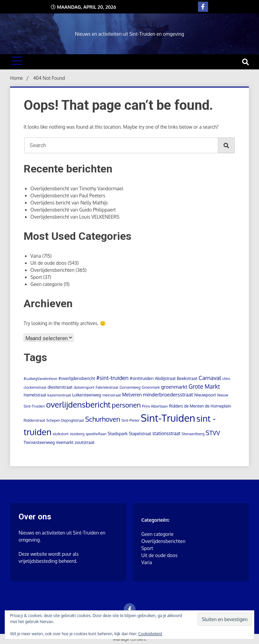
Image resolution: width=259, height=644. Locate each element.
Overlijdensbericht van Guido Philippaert (73, 210)
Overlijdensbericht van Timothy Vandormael (77, 188)
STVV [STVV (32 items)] (213, 433)
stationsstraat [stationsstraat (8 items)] (166, 433)
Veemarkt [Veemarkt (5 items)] (65, 442)
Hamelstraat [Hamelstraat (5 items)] (35, 395)
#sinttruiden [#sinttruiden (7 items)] (142, 378)
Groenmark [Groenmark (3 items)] (151, 387)
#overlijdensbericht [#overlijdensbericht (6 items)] (77, 378)
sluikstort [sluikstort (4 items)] (61, 434)
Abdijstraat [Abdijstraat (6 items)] (165, 378)
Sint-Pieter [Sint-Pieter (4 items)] (131, 420)
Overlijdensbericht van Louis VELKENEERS (75, 217)
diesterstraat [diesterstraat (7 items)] (60, 387)
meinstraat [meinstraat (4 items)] (111, 395)
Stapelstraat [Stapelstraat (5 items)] (140, 434)
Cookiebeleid (150, 634)
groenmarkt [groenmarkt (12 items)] (174, 387)
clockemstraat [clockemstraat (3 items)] (35, 387)
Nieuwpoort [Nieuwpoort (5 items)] (205, 395)
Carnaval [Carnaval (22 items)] (210, 378)
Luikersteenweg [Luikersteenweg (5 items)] (87, 395)
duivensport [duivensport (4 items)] (84, 387)
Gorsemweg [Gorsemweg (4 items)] (130, 387)
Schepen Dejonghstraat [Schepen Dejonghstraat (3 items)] (65, 420)
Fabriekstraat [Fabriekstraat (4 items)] (107, 387)
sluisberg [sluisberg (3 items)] (77, 434)
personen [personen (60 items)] (126, 405)
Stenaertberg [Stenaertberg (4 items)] (193, 434)
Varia (36, 256)
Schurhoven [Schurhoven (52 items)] (103, 419)
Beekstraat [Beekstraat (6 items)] (187, 378)
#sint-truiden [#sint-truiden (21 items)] (113, 378)
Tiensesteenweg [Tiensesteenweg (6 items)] (39, 442)
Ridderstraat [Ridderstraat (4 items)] (34, 420)
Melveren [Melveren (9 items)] (132, 395)
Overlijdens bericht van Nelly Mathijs (69, 203)
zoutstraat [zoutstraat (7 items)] (84, 442)
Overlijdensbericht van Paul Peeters (68, 196)
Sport (36, 277)
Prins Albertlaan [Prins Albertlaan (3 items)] (155, 406)
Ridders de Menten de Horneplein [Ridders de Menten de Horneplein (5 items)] (200, 406)
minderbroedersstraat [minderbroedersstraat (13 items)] (168, 394)
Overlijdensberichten (52, 270)
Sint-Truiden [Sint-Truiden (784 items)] (168, 418)
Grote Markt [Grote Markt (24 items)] (204, 386)
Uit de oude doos (48, 263)
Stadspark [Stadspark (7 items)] (118, 433)
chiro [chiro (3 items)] (226, 379)
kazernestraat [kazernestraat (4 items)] (59, 395)
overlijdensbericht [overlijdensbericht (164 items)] (78, 404)
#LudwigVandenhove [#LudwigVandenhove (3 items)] (40, 379)
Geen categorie (47, 284)
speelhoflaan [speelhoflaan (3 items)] (96, 434)
